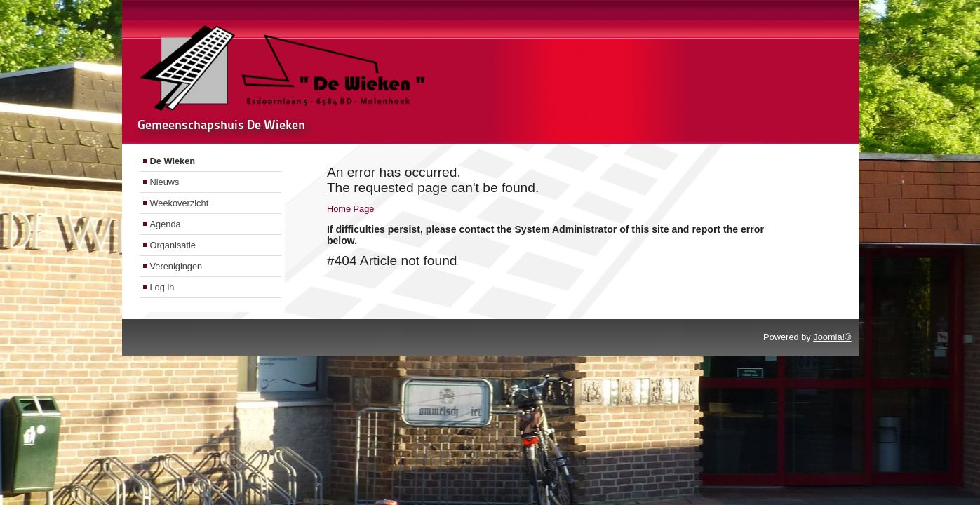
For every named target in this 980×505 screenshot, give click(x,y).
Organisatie (173, 245)
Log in (162, 287)
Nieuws (165, 182)
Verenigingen (176, 266)
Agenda (166, 224)
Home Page (351, 209)
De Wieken (173, 161)
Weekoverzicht (180, 203)
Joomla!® (832, 337)
